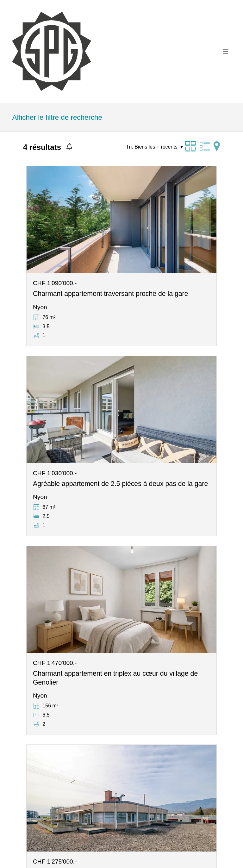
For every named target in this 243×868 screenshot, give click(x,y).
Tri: (130, 147)
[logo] (52, 51)
